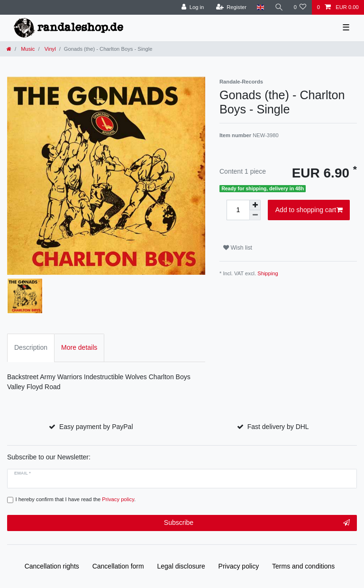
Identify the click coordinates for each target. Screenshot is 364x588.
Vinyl (50, 49)
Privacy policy (239, 566)
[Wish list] (300, 7)
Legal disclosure (181, 566)
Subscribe (257, 523)
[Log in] (193, 7)
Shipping (268, 273)
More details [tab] (79, 347)
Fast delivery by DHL (278, 427)
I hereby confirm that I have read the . (76, 499)
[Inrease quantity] (255, 205)
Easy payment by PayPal (96, 427)
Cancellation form (118, 566)
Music (27, 49)
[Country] (260, 7)
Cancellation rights (52, 566)
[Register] (231, 7)
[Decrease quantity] (255, 215)
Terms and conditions (303, 566)
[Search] (279, 7)
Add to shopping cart (309, 210)
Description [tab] (31, 347)
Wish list (238, 248)
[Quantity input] (238, 210)
